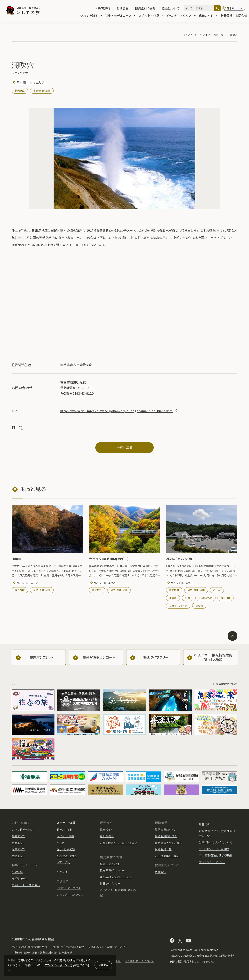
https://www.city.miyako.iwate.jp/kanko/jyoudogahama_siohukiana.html (119, 411)
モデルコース (20, 878)
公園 (188, 598)
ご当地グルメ (205, 598)
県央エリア (18, 836)
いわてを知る (91, 16)
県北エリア (18, 856)
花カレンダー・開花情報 (26, 885)
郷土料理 (226, 598)
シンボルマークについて (140, 961)
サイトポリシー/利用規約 (214, 849)
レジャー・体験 (65, 836)
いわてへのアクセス (68, 888)
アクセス (188, 16)
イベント (172, 16)
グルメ (60, 843)
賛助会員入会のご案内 (169, 843)
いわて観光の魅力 (23, 829)
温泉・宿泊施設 (66, 849)
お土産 (217, 590)
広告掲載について (226, 684)
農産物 (199, 605)
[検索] (217, 8)
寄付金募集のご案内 (167, 856)
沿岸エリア (18, 849)
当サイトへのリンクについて (216, 842)
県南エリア (18, 843)
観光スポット (64, 829)
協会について (171, 8)
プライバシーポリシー (57, 965)
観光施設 (20, 90)
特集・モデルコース (120, 16)
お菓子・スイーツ (178, 605)
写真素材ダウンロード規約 (116, 877)
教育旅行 (104, 8)
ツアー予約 (63, 862)
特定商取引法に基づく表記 (215, 855)
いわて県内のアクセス (70, 895)
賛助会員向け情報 (166, 836)
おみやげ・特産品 (67, 856)
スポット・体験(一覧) (214, 35)
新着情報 (227, 16)
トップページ (191, 35)
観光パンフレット (110, 864)
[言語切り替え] (234, 8)
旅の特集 (17, 872)
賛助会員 (123, 8)
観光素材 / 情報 (145, 8)
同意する (103, 965)
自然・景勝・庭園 (42, 90)
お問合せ (241, 16)
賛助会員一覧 (163, 849)
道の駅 (173, 598)
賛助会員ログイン (166, 829)
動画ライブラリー (110, 883)
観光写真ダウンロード (113, 870)
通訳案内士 (107, 836)
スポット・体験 (151, 16)
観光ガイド (208, 16)
